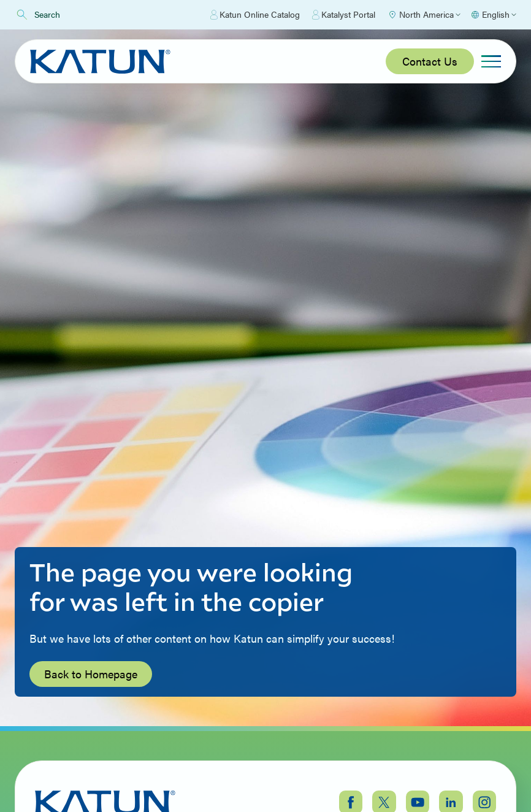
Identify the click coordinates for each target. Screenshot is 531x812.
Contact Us (430, 61)
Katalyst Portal (344, 15)
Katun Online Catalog (255, 15)
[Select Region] (424, 15)
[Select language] (493, 15)
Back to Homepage (91, 674)
